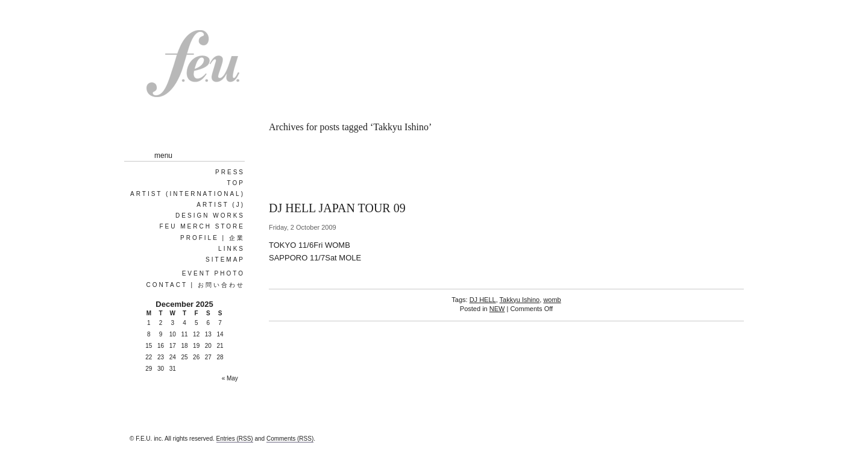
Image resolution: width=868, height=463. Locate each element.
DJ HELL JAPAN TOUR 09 (337, 208)
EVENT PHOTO (213, 273)
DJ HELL (483, 300)
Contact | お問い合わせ (195, 285)
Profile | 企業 (212, 238)
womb (552, 300)
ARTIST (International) (187, 194)
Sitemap (225, 260)
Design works (210, 216)
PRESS (230, 172)
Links (231, 249)
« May (230, 378)
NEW (497, 309)
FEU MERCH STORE (203, 226)
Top (236, 183)
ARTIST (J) (221, 205)
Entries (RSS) (235, 439)
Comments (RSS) (290, 439)
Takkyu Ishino (520, 300)
